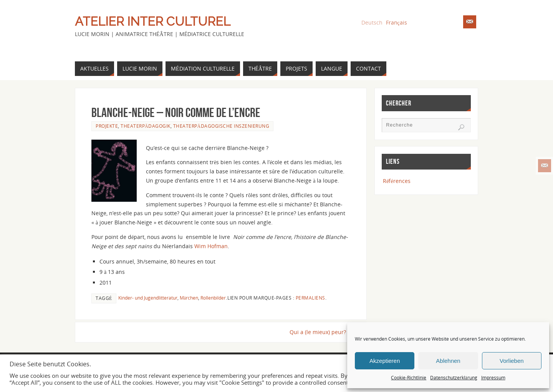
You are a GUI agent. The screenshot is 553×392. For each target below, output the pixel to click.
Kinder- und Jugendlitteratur (148, 298)
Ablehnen (448, 361)
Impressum (493, 378)
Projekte (107, 126)
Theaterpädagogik (146, 126)
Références (397, 181)
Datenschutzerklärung (454, 378)
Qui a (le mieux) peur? (320, 332)
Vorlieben (512, 361)
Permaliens (310, 298)
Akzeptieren (385, 361)
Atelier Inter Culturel (153, 21)
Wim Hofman (211, 246)
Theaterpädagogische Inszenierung (221, 126)
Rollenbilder (213, 298)
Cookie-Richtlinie (409, 378)
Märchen (189, 298)
